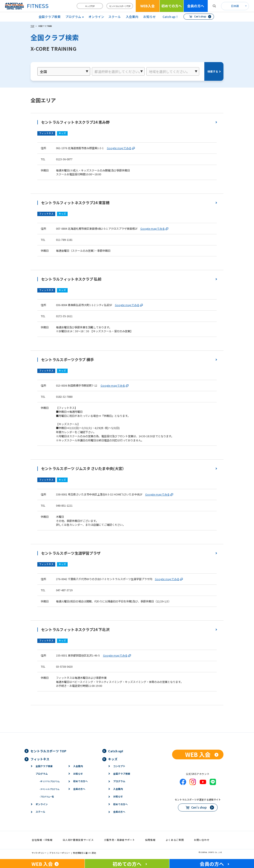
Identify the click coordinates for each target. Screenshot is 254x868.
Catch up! (116, 751)
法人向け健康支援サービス (78, 840)
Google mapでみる (119, 148)
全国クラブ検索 (50, 17)
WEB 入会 (198, 754)
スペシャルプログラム (49, 789)
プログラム (42, 774)
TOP (32, 26)
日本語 (235, 6)
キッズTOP (90, 6)
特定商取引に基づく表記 (85, 853)
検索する (213, 71)
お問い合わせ (202, 840)
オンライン (96, 17)
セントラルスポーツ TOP (48, 751)
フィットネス (40, 759)
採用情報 (150, 840)
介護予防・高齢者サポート (119, 840)
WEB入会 (147, 6)
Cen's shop (200, 16)
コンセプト (119, 766)
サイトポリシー (39, 853)
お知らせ (150, 17)
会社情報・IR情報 (42, 840)
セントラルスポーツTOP (120, 6)
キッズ (113, 759)
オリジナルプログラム (50, 781)
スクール (115, 17)
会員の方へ (196, 6)
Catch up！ (171, 17)
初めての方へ (172, 6)
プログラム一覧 (47, 796)
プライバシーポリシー (60, 853)
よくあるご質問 (175, 840)
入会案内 (132, 17)
